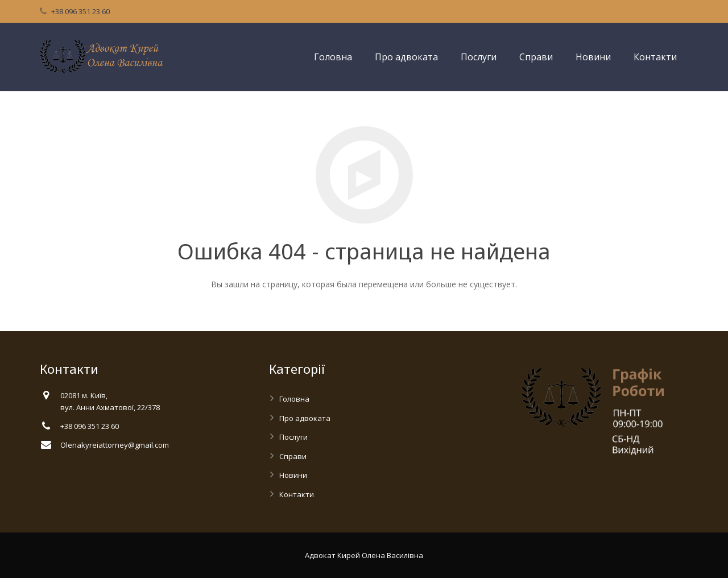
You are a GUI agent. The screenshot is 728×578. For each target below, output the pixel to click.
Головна (294, 399)
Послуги (293, 437)
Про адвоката (305, 418)
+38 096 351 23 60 (80, 11)
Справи (293, 456)
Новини (293, 475)
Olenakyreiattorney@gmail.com (115, 445)
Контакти (297, 494)
